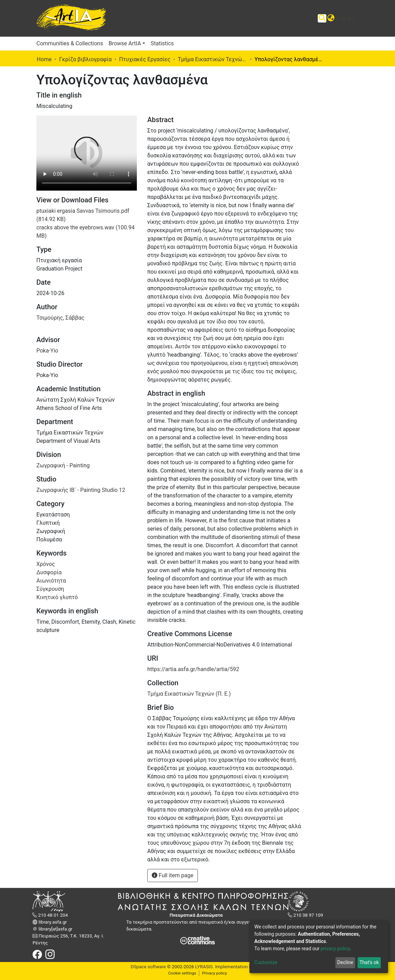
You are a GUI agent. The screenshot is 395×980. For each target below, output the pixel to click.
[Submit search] (322, 18)
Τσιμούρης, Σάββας (60, 318)
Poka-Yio (47, 351)
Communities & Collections (70, 43)
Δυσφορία (49, 572)
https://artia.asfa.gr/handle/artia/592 (193, 669)
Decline (345, 962)
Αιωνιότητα (51, 581)
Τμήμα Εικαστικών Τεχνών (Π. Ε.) (212, 59)
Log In (343, 18)
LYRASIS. (204, 967)
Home (44, 59)
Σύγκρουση (50, 589)
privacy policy (335, 949)
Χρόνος (46, 564)
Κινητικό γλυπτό (57, 597)
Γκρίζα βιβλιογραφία (85, 59)
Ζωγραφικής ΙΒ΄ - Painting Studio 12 (81, 490)
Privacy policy (214, 973)
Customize (266, 962)
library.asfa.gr (52, 922)
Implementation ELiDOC (239, 967)
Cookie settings (182, 973)
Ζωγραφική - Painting (63, 465)
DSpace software (148, 967)
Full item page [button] (173, 875)
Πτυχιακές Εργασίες (145, 59)
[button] (331, 18)
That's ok (369, 962)
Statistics (162, 43)
